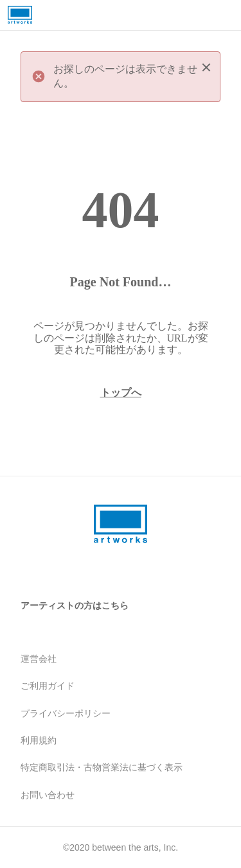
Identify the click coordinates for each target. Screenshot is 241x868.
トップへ (121, 393)
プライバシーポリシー (66, 713)
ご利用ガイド (48, 686)
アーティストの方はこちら (75, 605)
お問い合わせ (48, 795)
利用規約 (39, 740)
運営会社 (39, 659)
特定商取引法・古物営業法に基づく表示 (102, 767)
